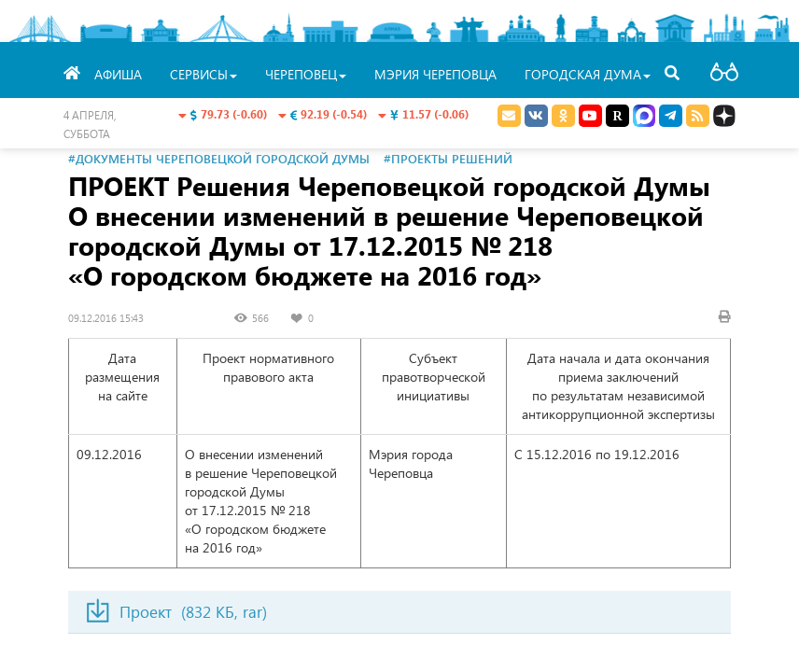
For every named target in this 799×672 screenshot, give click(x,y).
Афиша (118, 74)
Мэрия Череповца (435, 74)
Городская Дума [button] (588, 74)
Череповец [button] (306, 74)
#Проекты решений (448, 158)
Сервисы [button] (203, 74)
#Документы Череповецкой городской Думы (219, 158)
